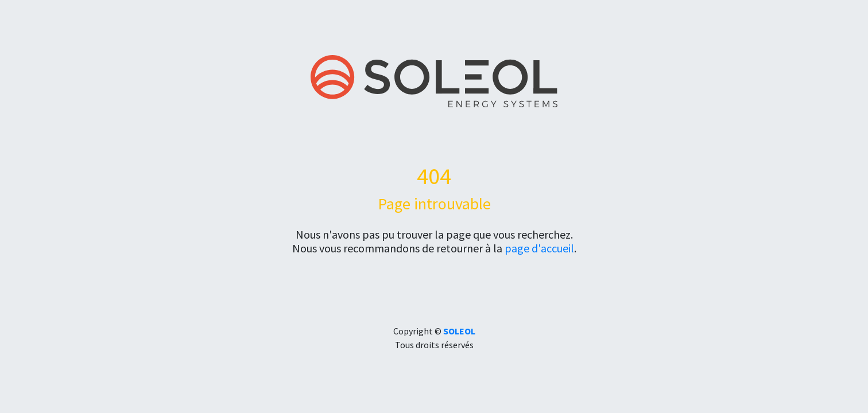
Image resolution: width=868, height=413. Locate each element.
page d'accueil (539, 248)
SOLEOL (459, 331)
